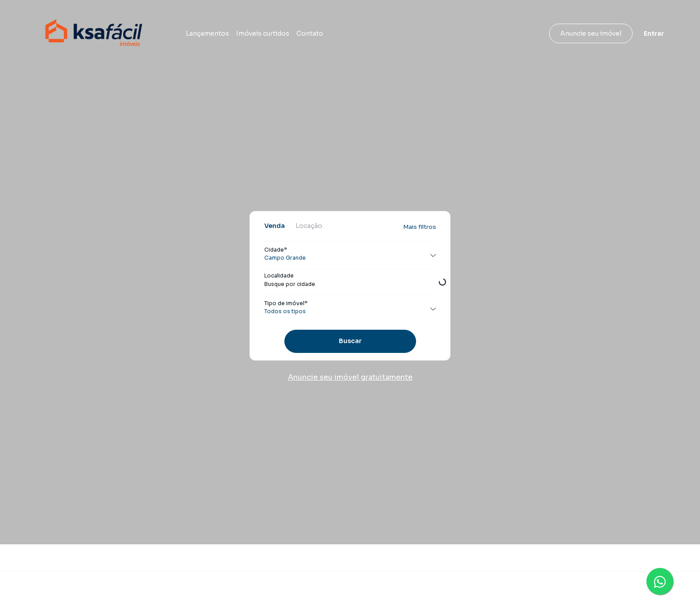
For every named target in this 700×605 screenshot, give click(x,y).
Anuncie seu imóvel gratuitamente (350, 377)
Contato (310, 33)
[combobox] (350, 284)
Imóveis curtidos (263, 33)
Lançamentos (207, 33)
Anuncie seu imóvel (591, 33)
